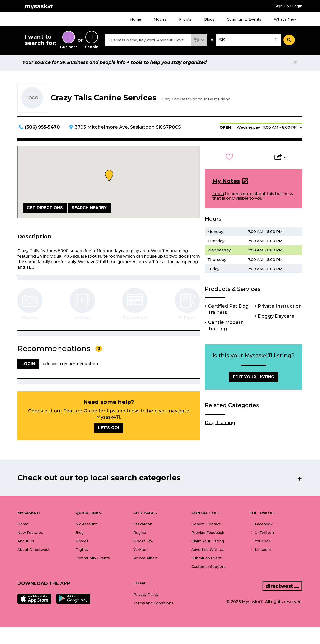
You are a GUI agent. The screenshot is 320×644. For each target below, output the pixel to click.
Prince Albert (146, 560)
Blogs (209, 19)
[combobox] (148, 41)
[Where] (248, 41)
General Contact (206, 526)
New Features (30, 534)
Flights (185, 19)
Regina (140, 534)
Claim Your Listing (208, 543)
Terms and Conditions (153, 604)
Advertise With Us (208, 551)
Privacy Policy (146, 596)
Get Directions (45, 209)
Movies (160, 19)
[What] (148, 41)
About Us (26, 543)
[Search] (289, 41)
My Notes (226, 182)
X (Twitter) (262, 534)
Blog (80, 534)
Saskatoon (143, 526)
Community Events (244, 19)
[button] (199, 41)
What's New (285, 19)
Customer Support (208, 568)
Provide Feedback (208, 534)
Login (218, 195)
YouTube (260, 543)
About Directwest (34, 551)
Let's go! (109, 429)
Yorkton (141, 551)
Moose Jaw (144, 543)
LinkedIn (260, 551)
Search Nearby (89, 209)
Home (136, 19)
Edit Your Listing (254, 378)
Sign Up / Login (289, 6)
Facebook (261, 526)
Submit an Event (207, 560)
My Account (86, 526)
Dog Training (220, 424)
